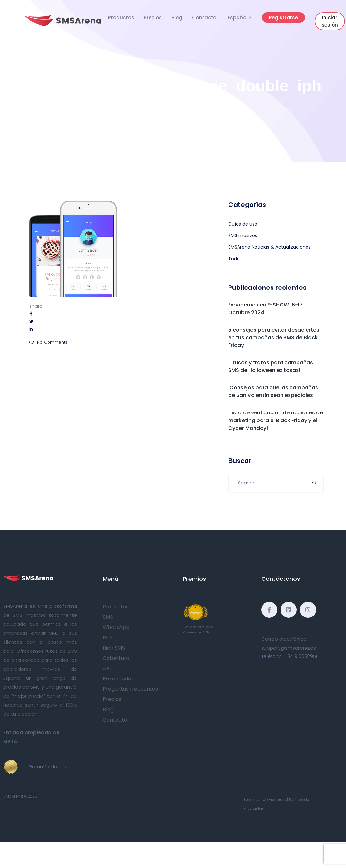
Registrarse (283, 18)
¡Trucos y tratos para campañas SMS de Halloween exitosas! (271, 366)
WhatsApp (116, 627)
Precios (153, 18)
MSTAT (12, 742)
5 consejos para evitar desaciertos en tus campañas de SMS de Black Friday (274, 337)
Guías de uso (243, 224)
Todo (234, 259)
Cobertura (116, 658)
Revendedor (118, 679)
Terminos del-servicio (265, 799)
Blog (177, 18)
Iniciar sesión (330, 21)
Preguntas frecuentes (130, 689)
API (107, 668)
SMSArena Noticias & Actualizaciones (269, 247)
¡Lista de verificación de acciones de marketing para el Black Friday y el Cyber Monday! (276, 420)
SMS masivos (243, 235)
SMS (108, 617)
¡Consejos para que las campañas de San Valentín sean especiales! (273, 391)
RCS (108, 638)
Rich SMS (114, 648)
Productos (121, 18)
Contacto (204, 18)
